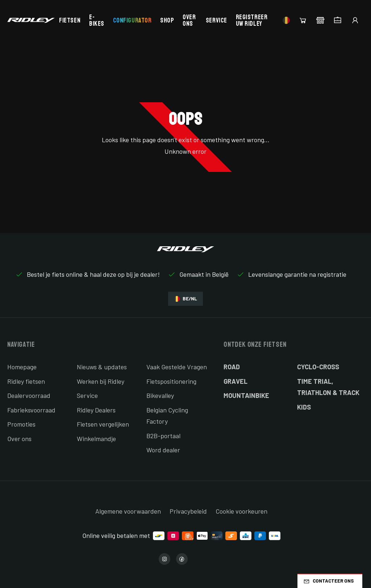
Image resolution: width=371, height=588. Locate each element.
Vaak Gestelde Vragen (177, 367)
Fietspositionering (171, 381)
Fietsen (70, 20)
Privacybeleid (188, 511)
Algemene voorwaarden (128, 511)
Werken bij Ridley (101, 381)
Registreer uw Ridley (252, 20)
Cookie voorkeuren (241, 511)
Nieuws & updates (102, 367)
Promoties (21, 424)
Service (216, 20)
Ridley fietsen (26, 381)
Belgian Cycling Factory (167, 416)
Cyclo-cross (318, 367)
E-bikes (97, 20)
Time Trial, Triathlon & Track (328, 387)
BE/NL (185, 299)
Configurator (132, 20)
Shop (167, 20)
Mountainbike (246, 395)
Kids (304, 407)
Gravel (235, 381)
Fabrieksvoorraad (31, 410)
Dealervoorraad (29, 395)
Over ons (189, 20)
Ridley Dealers (96, 410)
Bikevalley (160, 395)
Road (232, 367)
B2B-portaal (163, 436)
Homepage (22, 367)
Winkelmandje (96, 439)
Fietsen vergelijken (103, 424)
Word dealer (163, 450)
